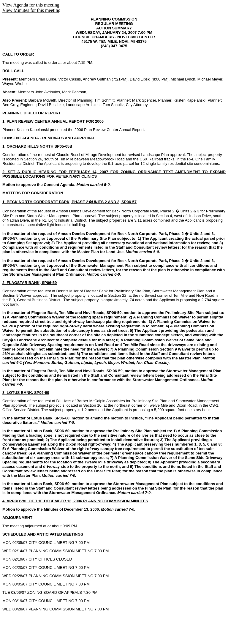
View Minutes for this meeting (31, 10)
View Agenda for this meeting (31, 5)
